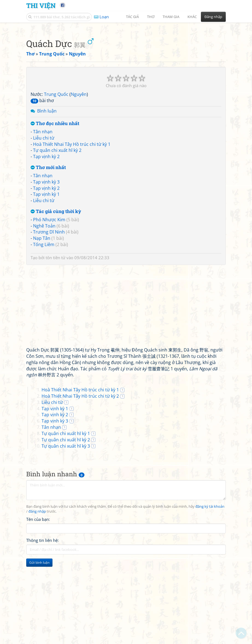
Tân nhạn (43, 208)
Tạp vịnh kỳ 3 (46, 258)
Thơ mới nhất (48, 244)
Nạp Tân (42, 315)
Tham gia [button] (171, 17)
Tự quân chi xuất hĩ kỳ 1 (66, 510)
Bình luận (47, 187)
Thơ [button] (151, 17)
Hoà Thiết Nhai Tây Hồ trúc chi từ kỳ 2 (80, 472)
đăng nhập (37, 588)
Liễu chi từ (44, 214)
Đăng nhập (213, 17)
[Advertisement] (126, 64)
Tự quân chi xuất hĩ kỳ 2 (57, 227)
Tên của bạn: (38, 596)
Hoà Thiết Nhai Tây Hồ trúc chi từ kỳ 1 (72, 221)
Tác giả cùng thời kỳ (56, 288)
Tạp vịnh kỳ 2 (46, 233)
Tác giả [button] (132, 17)
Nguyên (79, 171)
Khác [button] (192, 17)
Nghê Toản (44, 302)
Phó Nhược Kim (49, 296)
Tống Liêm (44, 321)
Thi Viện (41, 5)
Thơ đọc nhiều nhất (55, 200)
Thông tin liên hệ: (43, 617)
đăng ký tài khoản (210, 583)
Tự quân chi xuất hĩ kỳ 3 (66, 522)
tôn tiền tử (55, 334)
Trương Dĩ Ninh (49, 308)
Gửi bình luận (39, 639)
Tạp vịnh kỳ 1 (46, 271)
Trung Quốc (56, 171)
